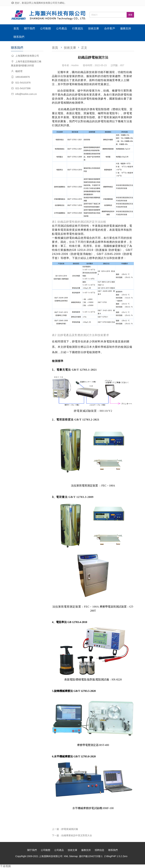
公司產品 (62, 28)
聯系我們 (19, 37)
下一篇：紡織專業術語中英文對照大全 (72, 835)
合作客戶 (110, 28)
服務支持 (126, 28)
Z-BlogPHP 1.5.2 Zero (116, 856)
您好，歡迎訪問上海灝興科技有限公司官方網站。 (41, 3)
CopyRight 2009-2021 (27, 856)
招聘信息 (99, 850)
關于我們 (30, 28)
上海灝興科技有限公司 (51, 856)
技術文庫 (94, 28)
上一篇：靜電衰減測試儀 (65, 829)
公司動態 (46, 28)
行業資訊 (78, 28)
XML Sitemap (71, 856)
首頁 (16, 28)
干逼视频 (5, 866)
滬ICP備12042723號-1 (91, 856)
